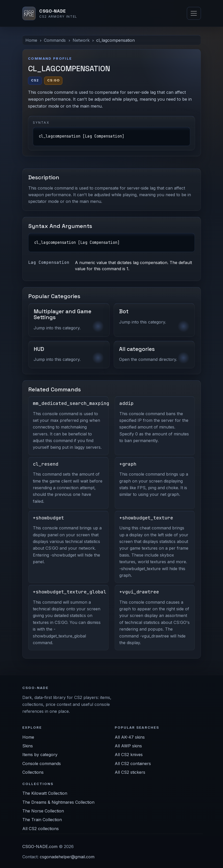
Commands (55, 40)
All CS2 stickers (130, 772)
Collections (33, 772)
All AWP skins (128, 746)
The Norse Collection (43, 811)
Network (81, 40)
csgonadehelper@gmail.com (67, 857)
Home (31, 40)
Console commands (42, 764)
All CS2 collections (41, 829)
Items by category (40, 755)
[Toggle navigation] (194, 13)
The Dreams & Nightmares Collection (58, 802)
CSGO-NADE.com (40, 846)
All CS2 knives (129, 755)
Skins (28, 746)
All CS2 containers (133, 764)
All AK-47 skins (130, 737)
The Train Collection (42, 820)
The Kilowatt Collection (45, 793)
